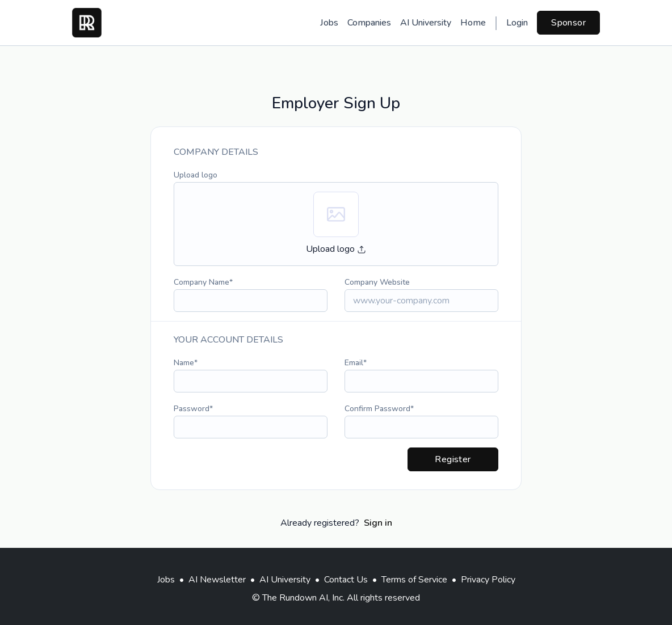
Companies (369, 23)
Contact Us (346, 580)
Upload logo (196, 175)
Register (453, 459)
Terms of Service (414, 580)
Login (517, 23)
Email (354, 363)
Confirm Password (377, 409)
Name (184, 363)
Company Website (377, 282)
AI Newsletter (217, 580)
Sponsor (568, 23)
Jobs (329, 23)
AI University (426, 23)
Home (473, 23)
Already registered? (336, 523)
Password (192, 409)
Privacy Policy (488, 580)
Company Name (201, 282)
